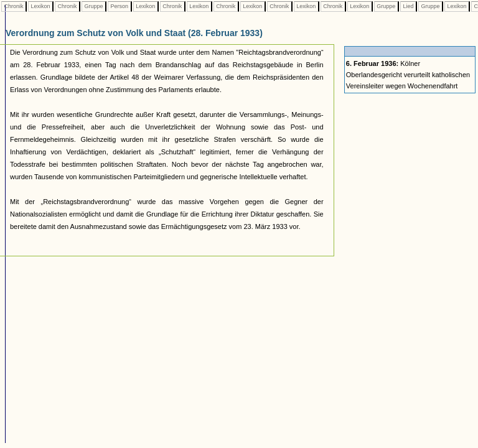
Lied (408, 6)
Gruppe (94, 6)
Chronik (14, 6)
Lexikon (40, 6)
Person (119, 6)
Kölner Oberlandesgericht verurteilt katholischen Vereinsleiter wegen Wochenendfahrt (408, 75)
